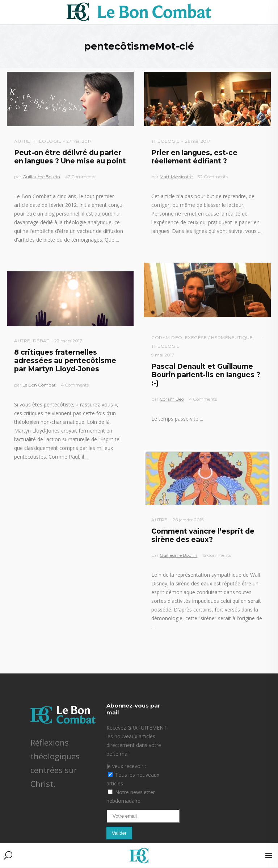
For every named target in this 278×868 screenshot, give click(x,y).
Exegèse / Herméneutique (219, 337)
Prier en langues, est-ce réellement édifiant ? (194, 157)
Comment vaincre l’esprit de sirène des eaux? (203, 535)
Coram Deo (167, 337)
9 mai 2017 (163, 355)
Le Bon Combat (39, 385)
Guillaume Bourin (41, 177)
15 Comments (217, 555)
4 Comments (203, 399)
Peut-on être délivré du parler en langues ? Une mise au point (70, 157)
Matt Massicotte (176, 177)
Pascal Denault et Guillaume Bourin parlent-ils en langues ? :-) (206, 375)
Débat (41, 341)
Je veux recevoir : (126, 766)
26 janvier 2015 (188, 520)
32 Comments (213, 177)
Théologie (47, 141)
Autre (22, 141)
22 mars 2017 (68, 341)
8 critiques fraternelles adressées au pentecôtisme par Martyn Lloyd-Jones (65, 361)
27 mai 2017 (79, 141)
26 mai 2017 (198, 141)
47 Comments (80, 177)
